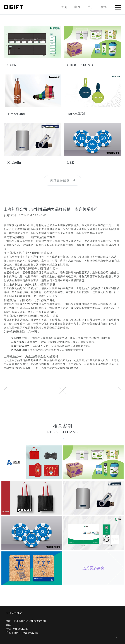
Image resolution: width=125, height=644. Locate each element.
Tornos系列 (76, 114)
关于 (91, 7)
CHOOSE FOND (80, 65)
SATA (12, 65)
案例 (77, 7)
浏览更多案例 (60, 180)
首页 (64, 7)
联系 (104, 7)
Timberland (16, 114)
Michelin (14, 162)
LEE (71, 162)
